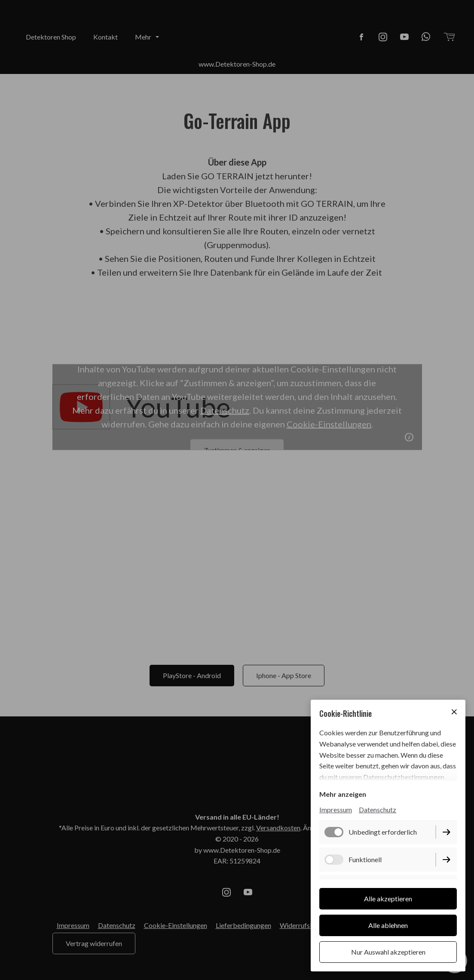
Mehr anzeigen (343, 794)
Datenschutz (378, 809)
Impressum (336, 809)
